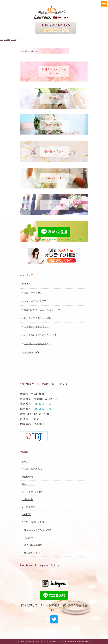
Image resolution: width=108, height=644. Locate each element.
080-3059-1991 (43, 409)
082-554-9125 (42, 404)
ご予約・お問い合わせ (33, 522)
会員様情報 (27, 477)
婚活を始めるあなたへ (35, 318)
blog (24, 284)
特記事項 (29, 538)
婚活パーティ (31, 293)
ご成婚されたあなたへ (35, 344)
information (27, 352)
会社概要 (26, 514)
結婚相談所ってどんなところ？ (40, 310)
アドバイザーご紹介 (32, 492)
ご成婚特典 (27, 499)
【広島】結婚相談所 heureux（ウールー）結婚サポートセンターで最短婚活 (48, 641)
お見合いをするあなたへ (36, 327)
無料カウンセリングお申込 (38, 530)
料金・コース (28, 484)
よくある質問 (28, 507)
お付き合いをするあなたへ (38, 335)
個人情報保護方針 (33, 545)
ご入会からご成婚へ (32, 469)
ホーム (25, 462)
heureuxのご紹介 (33, 301)
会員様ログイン (32, 553)
